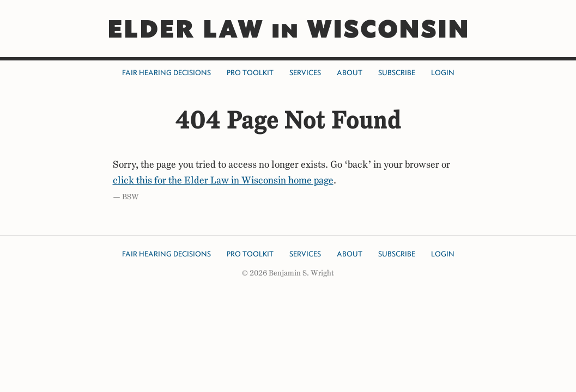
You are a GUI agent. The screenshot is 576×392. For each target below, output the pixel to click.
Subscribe (397, 73)
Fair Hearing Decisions (166, 73)
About (350, 73)
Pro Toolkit (250, 73)
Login (443, 73)
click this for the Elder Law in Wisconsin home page (223, 180)
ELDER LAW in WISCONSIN (288, 29)
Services (305, 73)
